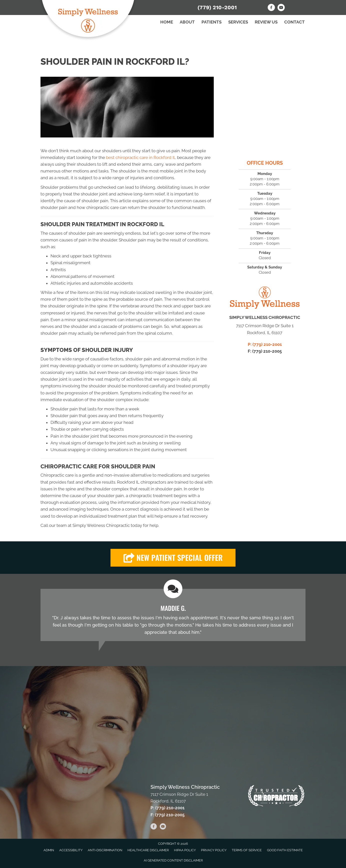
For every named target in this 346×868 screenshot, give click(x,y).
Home (167, 22)
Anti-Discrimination (105, 850)
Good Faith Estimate (285, 850)
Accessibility (71, 850)
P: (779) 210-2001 (265, 344)
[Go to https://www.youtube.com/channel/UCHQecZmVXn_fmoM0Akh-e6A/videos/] (281, 8)
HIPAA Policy (185, 850)
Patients (211, 22)
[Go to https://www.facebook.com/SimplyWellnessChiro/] (271, 8)
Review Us (266, 22)
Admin (49, 850)
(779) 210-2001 (217, 7)
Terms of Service (247, 850)
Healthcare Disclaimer (148, 850)
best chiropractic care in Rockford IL (141, 157)
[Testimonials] (173, 615)
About (187, 22)
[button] (173, 558)
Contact (294, 22)
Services (238, 22)
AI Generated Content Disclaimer (173, 860)
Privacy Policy (214, 850)
